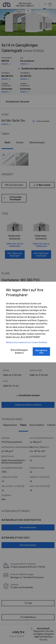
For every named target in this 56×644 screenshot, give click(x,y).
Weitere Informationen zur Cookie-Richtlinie (27, 342)
